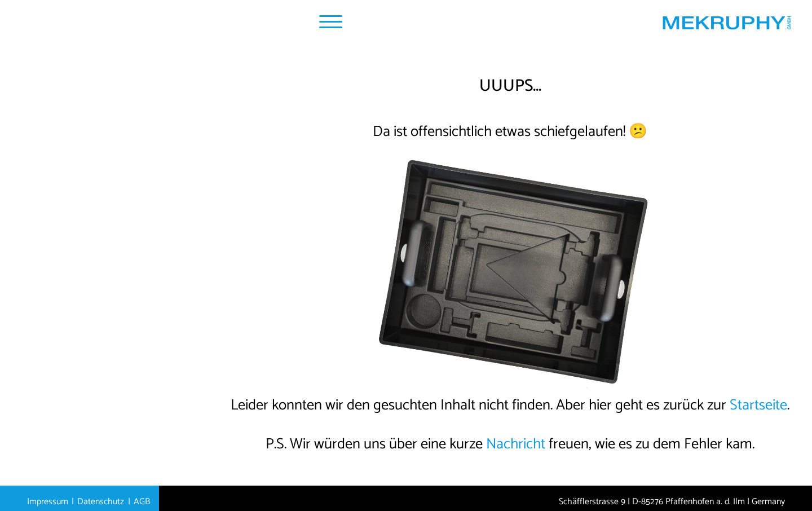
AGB (142, 502)
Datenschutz (101, 502)
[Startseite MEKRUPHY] (726, 26)
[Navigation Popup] (331, 22)
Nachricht (516, 444)
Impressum (48, 502)
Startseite (758, 405)
